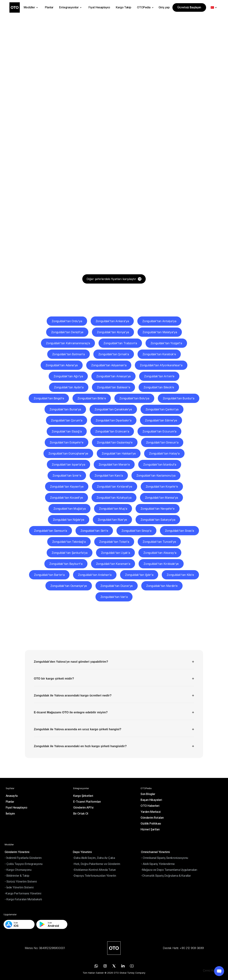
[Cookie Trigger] (212, 971)
